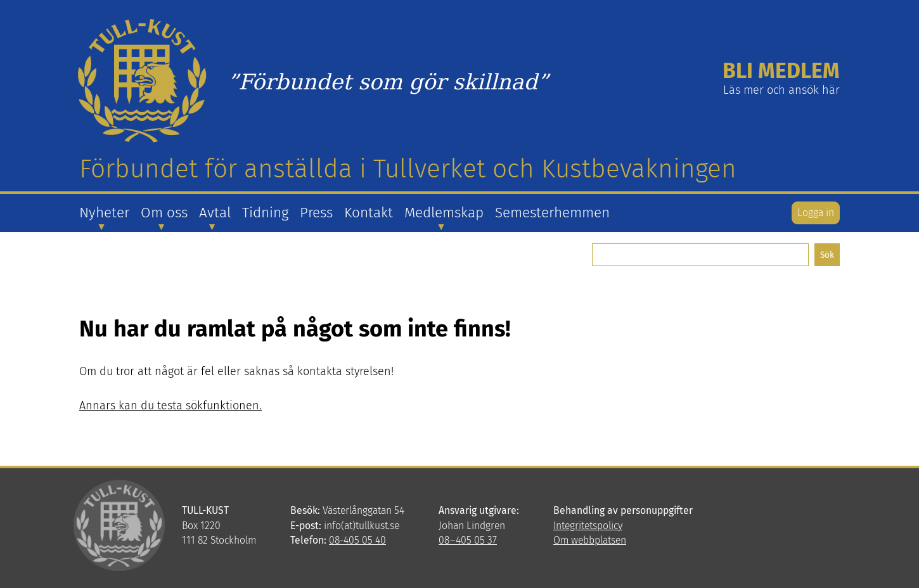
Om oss (164, 213)
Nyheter (104, 213)
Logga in (816, 213)
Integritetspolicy (588, 526)
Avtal (215, 213)
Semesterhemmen (552, 213)
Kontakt (369, 213)
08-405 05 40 (357, 540)
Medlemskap (444, 213)
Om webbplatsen (590, 540)
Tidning (265, 213)
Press (316, 213)
